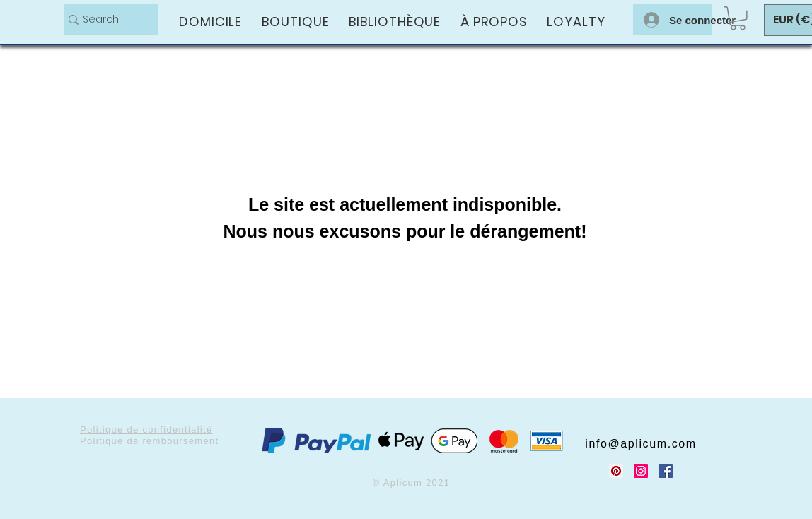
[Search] (105, 20)
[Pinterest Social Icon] (616, 471)
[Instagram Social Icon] (641, 471)
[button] (738, 18)
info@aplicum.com (640, 444)
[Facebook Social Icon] (666, 471)
